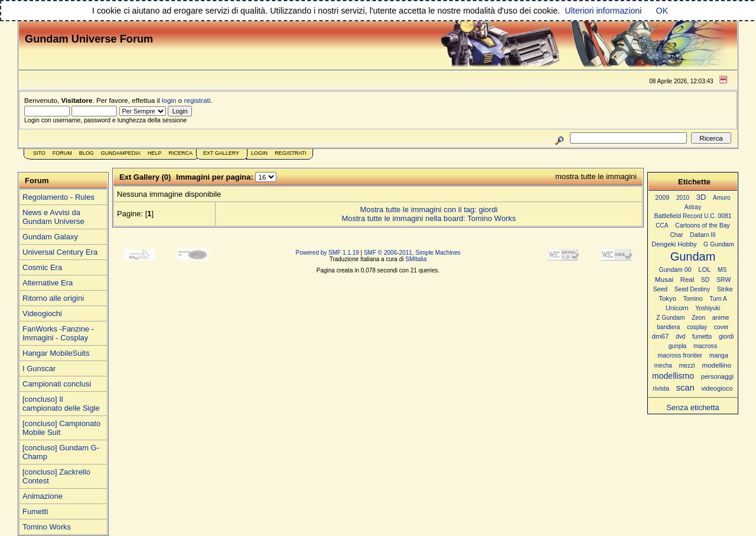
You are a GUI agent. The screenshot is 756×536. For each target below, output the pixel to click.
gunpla (678, 346)
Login (259, 153)
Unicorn (677, 308)
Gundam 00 (675, 269)
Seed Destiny (692, 289)
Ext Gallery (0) (145, 177)
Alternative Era (48, 283)
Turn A (718, 299)
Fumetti (35, 511)
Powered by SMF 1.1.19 (328, 253)
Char (676, 235)
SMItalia (416, 259)
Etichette (694, 182)
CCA (662, 225)
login (169, 100)
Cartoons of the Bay (703, 225)
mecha (663, 366)
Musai (664, 279)
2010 (683, 198)
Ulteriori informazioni (603, 11)
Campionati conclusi (57, 384)
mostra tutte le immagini (596, 176)
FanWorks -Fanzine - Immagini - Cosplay (58, 333)
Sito (39, 153)
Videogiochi (42, 314)
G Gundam (719, 244)
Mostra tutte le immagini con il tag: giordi (429, 209)
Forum (62, 153)
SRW (724, 280)
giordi (726, 337)
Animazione (43, 496)
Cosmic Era (42, 267)
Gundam (693, 256)
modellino (716, 365)
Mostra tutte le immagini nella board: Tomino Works (428, 218)
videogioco (717, 388)
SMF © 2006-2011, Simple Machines (412, 253)
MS (722, 270)
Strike (725, 289)
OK (662, 11)
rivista (661, 388)
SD (706, 280)
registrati (198, 100)
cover (721, 327)
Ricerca (180, 153)
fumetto (702, 337)
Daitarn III (703, 235)
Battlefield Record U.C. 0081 (693, 216)
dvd (680, 337)
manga (719, 355)
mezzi (687, 366)
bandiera (668, 327)
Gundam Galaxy (50, 237)
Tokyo (667, 298)
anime (721, 317)
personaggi (717, 376)
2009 (662, 197)
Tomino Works (47, 527)
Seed (660, 289)
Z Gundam (670, 318)
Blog (87, 153)
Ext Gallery (221, 153)
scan (685, 388)
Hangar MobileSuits (56, 353)
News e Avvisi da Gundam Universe (53, 217)
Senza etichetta (693, 407)
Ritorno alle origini (53, 298)
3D (701, 197)
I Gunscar (39, 368)
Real (687, 280)
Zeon (698, 318)
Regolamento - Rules (58, 197)
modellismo (673, 376)
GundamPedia (121, 153)
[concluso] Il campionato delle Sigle (61, 404)
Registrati (290, 153)
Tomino (693, 299)
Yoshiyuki (708, 308)
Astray (693, 207)
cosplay (697, 327)
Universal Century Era (60, 252)
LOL (704, 269)
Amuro (722, 198)
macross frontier (680, 355)
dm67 (661, 336)
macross (705, 346)
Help (155, 153)
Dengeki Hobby (674, 244)
